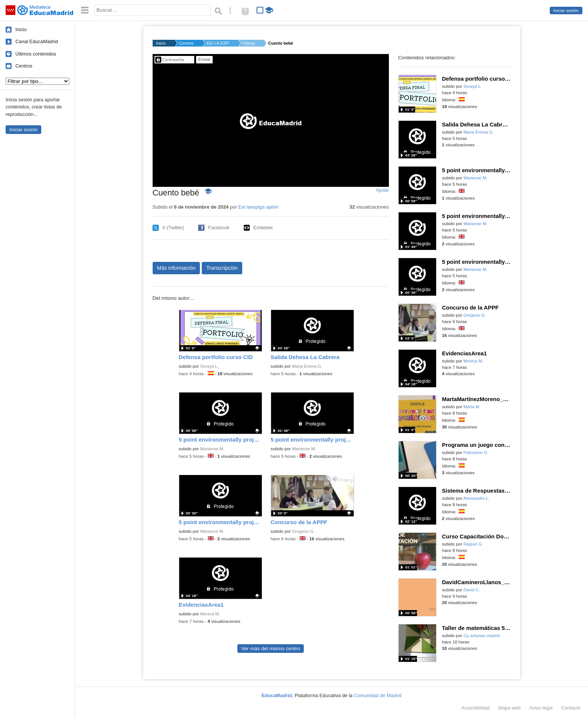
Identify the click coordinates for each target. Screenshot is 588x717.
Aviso (541, 708)
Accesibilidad (475, 708)
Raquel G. (473, 544)
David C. (472, 590)
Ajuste (382, 190)
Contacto (571, 708)
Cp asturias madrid (482, 636)
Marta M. (472, 407)
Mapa (510, 708)
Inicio (21, 29)
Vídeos (249, 43)
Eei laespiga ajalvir (258, 207)
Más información (176, 268)
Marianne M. (212, 449)
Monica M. (210, 614)
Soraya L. (209, 366)
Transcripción (222, 268)
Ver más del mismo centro (271, 649)
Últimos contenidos (36, 54)
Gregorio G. (303, 531)
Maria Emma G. (307, 366)
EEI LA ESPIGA (218, 43)
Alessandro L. (476, 498)
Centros (24, 66)
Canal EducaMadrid (37, 41)
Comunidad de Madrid (378, 695)
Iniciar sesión (566, 11)
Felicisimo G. (476, 452)
